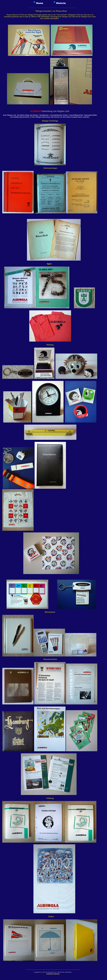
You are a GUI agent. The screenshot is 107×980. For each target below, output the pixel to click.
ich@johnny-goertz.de (53, 974)
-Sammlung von (44, 111)
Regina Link (63, 111)
